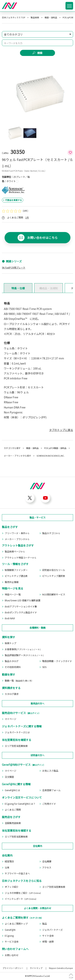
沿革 (7, 868)
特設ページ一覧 (13, 594)
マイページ (10, 719)
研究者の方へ (37, 755)
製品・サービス (37, 517)
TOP (71, 978)
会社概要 (47, 861)
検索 (40, 53)
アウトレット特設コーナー (21, 558)
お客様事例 (23, 649)
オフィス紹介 (12, 887)
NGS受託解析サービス (54, 594)
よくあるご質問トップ (16, 924)
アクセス (47, 868)
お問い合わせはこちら (42, 238)
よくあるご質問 (13, 810)
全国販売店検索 (13, 823)
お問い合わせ (12, 955)
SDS (44, 667)
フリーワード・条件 (17, 533)
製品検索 (35, 17)
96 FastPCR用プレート (14, 268)
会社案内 (37, 846)
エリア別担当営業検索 (16, 746)
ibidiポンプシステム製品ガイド (21, 612)
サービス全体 (12, 942)
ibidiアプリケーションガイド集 (21, 606)
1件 (27, 218)
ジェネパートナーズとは (17, 732)
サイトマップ (36, 968)
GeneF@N (10, 930)
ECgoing (9, 936)
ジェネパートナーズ (52, 930)
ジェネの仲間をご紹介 (24, 893)
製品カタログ (12, 661)
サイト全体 (48, 936)
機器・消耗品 (51, 17)
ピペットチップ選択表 (54, 576)
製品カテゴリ (51, 533)
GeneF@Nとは (12, 790)
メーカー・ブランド (17, 539)
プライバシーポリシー (13, 968)
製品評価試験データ (24, 655)
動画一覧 (19, 681)
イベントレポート (21, 899)
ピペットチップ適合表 (16, 576)
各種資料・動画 (37, 628)
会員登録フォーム (51, 790)
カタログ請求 (12, 694)
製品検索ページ (15, 551)
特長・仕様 (18, 288)
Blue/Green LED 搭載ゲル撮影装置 (23, 600)
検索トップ (10, 643)
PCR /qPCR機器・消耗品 (55, 448)
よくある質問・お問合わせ (37, 908)
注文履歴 (9, 777)
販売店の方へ (37, 703)
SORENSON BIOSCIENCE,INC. (51, 456)
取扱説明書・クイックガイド (57, 661)
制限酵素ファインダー (16, 570)
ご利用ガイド (49, 804)
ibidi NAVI (10, 618)
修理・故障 (48, 942)
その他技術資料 (13, 667)
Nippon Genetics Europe (61, 968)
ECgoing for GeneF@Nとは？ (20, 804)
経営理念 (9, 861)
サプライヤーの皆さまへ (17, 873)
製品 (45, 924)
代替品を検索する (14, 200)
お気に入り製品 (50, 771)
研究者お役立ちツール (54, 570)
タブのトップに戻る (61, 430)
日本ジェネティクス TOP (14, 17)
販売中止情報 (12, 582)
